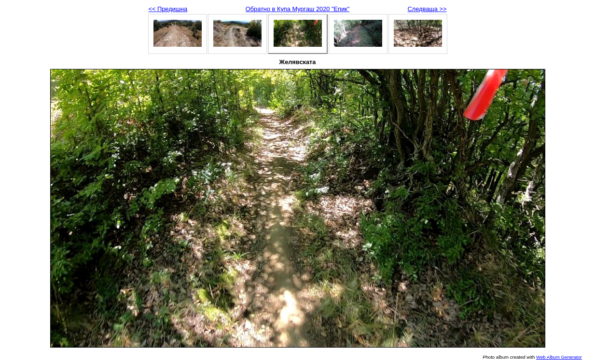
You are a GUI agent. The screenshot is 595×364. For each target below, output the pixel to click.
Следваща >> (427, 9)
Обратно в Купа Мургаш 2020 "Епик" (297, 9)
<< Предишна (168, 9)
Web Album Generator (559, 357)
